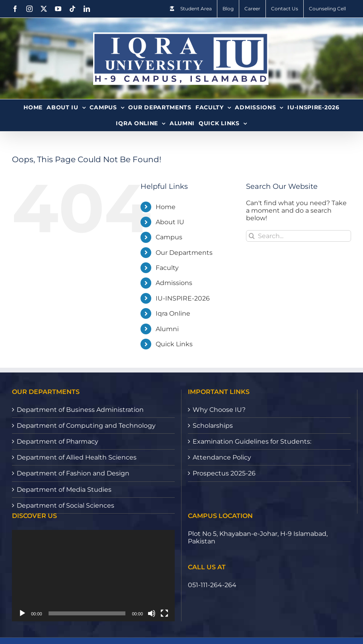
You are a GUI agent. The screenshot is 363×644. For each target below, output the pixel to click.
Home (166, 207)
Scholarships (213, 426)
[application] (93, 576)
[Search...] (299, 236)
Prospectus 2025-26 (224, 473)
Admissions (174, 283)
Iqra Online (173, 313)
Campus (169, 237)
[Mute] (152, 613)
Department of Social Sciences (65, 505)
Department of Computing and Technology (86, 426)
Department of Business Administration (80, 410)
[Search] (252, 236)
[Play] (22, 613)
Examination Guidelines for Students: (252, 441)
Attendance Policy (222, 457)
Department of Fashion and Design (73, 473)
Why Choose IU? (219, 410)
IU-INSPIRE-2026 (183, 298)
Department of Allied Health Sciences (77, 457)
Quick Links (174, 344)
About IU (170, 222)
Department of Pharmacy (58, 441)
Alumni (167, 329)
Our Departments (184, 253)
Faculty (167, 268)
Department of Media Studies (64, 490)
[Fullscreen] (164, 613)
